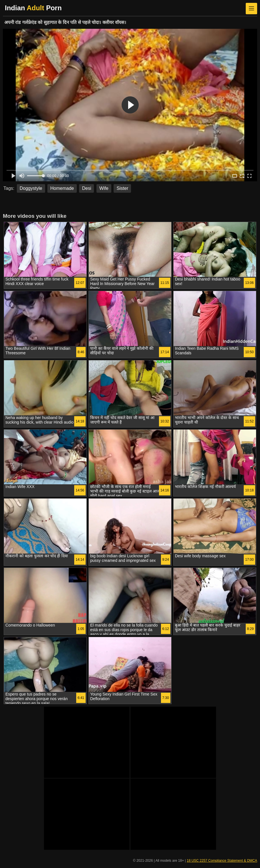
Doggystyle (31, 188)
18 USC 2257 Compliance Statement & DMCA (222, 861)
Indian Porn (33, 8)
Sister (122, 188)
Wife (104, 188)
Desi (86, 188)
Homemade (62, 188)
